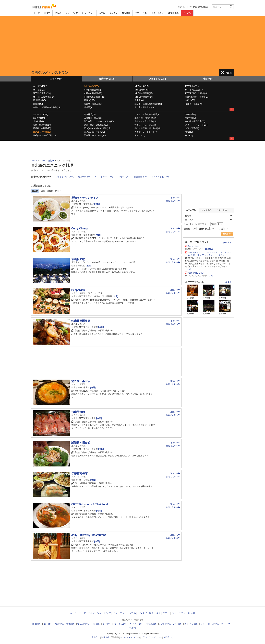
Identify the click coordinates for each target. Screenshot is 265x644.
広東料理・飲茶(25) (93, 118)
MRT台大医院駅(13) (194, 90)
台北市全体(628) (91, 86)
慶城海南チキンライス (85, 198)
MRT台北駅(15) (142, 86)
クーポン (187, 13)
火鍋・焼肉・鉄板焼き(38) (96, 125)
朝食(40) (189, 135)
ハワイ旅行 (165, 624)
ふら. (211, 276)
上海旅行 (96, 624)
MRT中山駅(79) (192, 86)
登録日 (50, 191)
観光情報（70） (141, 177)
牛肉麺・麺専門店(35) (195, 121)
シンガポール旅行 (210, 624)
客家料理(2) (191, 114)
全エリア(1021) (40, 86)
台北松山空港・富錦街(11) (197, 97)
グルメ (58, 13)
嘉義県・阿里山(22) (93, 104)
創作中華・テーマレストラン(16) (99, 121)
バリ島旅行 (152, 624)
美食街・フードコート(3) (146, 132)
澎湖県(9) (88, 107)
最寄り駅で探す (107, 79)
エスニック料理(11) (42, 132)
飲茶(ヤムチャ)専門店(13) (45, 135)
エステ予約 (206, 210)
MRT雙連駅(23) (40, 90)
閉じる (229, 73)
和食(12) (189, 132)
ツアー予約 (222, 210)
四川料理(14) (39, 118)
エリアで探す (56, 79)
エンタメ (114, 13)
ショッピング (71, 13)
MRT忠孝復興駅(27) (144, 97)
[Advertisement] (132, 43)
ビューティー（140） (88, 177)
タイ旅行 (107, 624)
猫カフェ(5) (140, 135)
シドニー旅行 (137, 624)
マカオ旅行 (83, 624)
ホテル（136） (107, 177)
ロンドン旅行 (191, 624)
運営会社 (95, 637)
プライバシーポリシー (152, 637)
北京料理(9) (38, 121)
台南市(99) (190, 100)
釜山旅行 (48, 624)
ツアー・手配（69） (161, 177)
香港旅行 (71, 624)
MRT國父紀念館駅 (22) (94, 97)
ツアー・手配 (141, 13)
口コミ (58, 191)
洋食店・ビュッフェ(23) (145, 125)
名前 (43, 191)
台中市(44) (139, 100)
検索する (227, 234)
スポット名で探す (158, 79)
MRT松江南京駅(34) (42, 93)
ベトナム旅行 (121, 624)
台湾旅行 (59, 624)
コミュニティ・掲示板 (183, 613)
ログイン (182, 7)
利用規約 (105, 637)
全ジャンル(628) (41, 114)
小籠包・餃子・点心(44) (145, 121)
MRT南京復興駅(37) (144, 93)
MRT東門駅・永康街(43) (196, 93)
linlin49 (188, 269)
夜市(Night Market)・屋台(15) (97, 128)
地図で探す (209, 79)
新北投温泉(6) (39, 100)
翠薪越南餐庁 (79, 473)
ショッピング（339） (65, 177)
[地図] (97, 204)
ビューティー (88, 13)
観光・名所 (155, 613)
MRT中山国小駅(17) (93, 93)
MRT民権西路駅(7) (92, 90)
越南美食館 (78, 412)
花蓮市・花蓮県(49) (194, 104)
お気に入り (173, 201)
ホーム (73, 613)
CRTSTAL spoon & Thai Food (90, 504)
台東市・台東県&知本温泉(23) (47, 107)
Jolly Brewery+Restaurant (89, 535)
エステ (129, 637)
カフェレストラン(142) (94, 132)
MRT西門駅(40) (142, 90)
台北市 (51, 161)
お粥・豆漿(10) (192, 128)
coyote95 (209, 249)
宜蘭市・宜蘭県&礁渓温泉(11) (148, 104)
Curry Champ (80, 229)
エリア (47, 13)
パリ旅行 (178, 624)
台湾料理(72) (90, 114)
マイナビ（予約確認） (199, 7)
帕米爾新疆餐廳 (81, 321)
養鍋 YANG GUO (196, 273)
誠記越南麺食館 (81, 443)
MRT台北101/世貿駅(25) (44, 97)
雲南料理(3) (191, 118)
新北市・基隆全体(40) (144, 107)
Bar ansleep (194, 246)
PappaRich (78, 290)
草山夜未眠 (78, 259)
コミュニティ (158, 13)
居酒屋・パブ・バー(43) (95, 135)
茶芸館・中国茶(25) (42, 128)
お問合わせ (168, 637)
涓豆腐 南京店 (81, 381)
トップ (37, 13)
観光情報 (126, 13)
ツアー (166, 613)
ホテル (102, 13)
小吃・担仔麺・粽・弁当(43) (147, 128)
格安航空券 (173, 13)
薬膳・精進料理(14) (42, 125)
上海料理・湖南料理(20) (145, 118)
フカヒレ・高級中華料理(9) (147, 114)
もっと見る (227, 242)
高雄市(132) (89, 100)
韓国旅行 (37, 624)
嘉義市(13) (38, 104)
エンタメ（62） (124, 177)
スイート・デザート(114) (197, 125)
